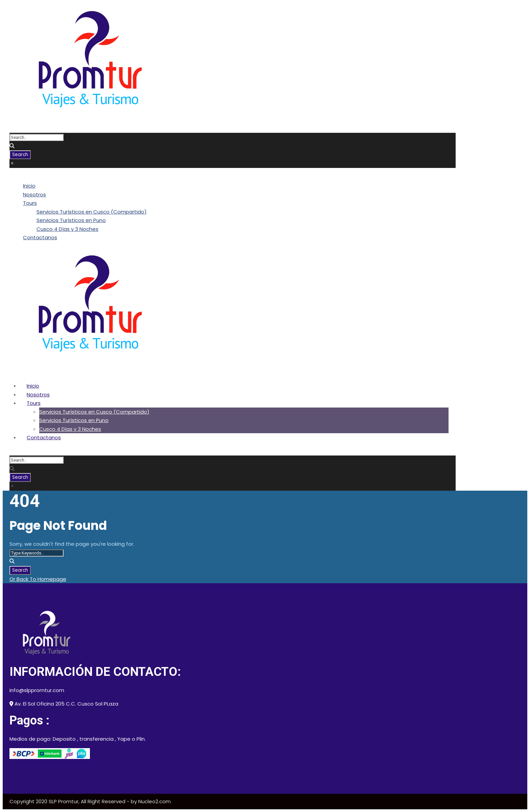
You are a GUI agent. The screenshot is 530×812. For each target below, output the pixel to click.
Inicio (29, 186)
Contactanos (40, 237)
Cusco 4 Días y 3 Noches (67, 229)
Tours (30, 203)
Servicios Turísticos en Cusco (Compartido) (92, 212)
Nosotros (34, 194)
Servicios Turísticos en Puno (71, 220)
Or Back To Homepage (38, 579)
